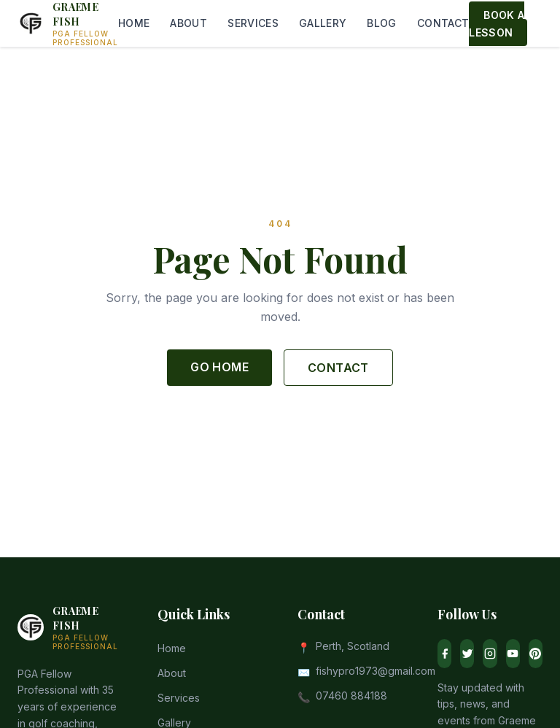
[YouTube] (513, 654)
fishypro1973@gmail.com (376, 671)
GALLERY (323, 23)
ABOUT (188, 23)
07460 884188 (351, 696)
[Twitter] (467, 654)
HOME (134, 23)
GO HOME (219, 367)
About (172, 673)
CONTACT (443, 23)
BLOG (381, 23)
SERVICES (253, 23)
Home (172, 648)
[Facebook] (444, 654)
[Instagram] (490, 654)
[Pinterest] (536, 654)
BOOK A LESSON (497, 24)
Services (179, 698)
